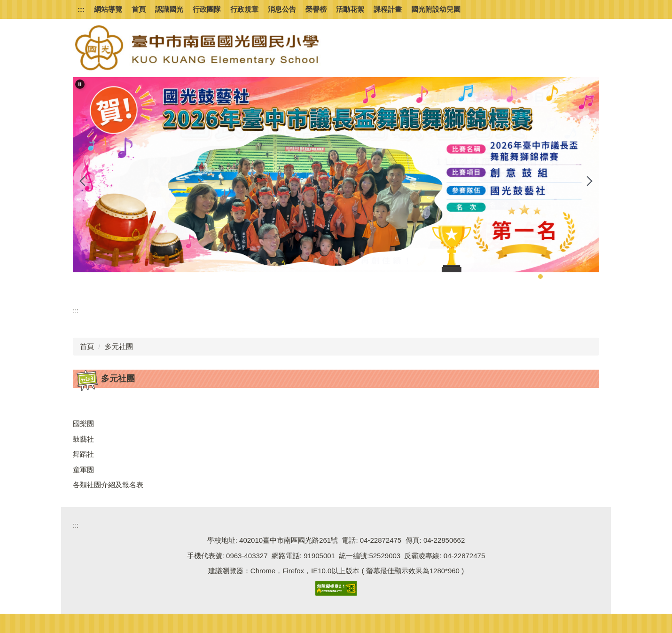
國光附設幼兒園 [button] (436, 9)
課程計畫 (388, 9)
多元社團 (119, 346)
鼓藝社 (83, 439)
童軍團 (83, 470)
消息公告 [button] (282, 9)
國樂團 (83, 423)
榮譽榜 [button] (316, 9)
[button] (80, 84)
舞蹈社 (83, 454)
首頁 (139, 9)
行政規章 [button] (244, 9)
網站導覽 (108, 9)
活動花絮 (350, 9)
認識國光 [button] (169, 9)
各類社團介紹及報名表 (108, 485)
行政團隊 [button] (207, 9)
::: (81, 9)
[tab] (531, 277)
